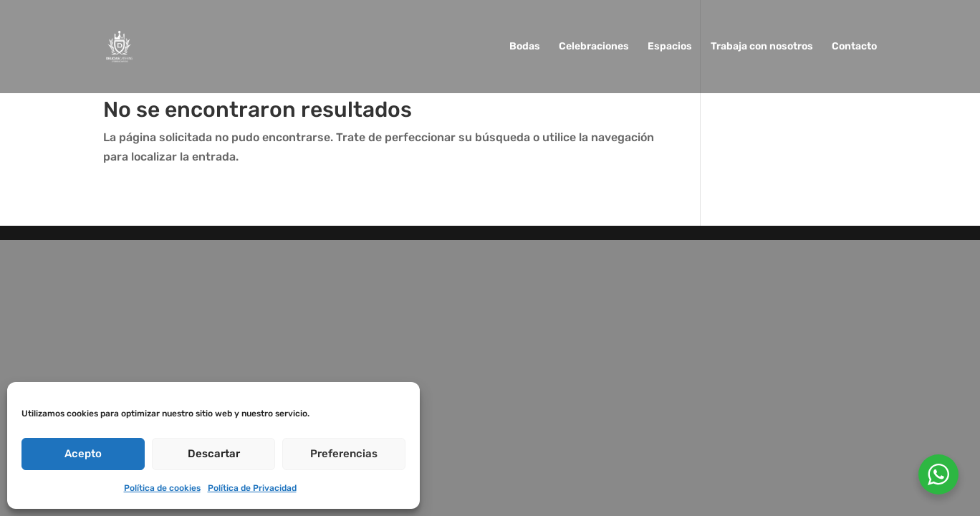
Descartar (214, 454)
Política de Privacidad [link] (252, 488)
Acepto (83, 454)
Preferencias (344, 454)
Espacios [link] (670, 47)
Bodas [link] (525, 47)
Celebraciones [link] (594, 47)
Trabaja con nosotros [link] (762, 47)
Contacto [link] (854, 47)
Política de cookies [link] (162, 488)
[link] (119, 46)
